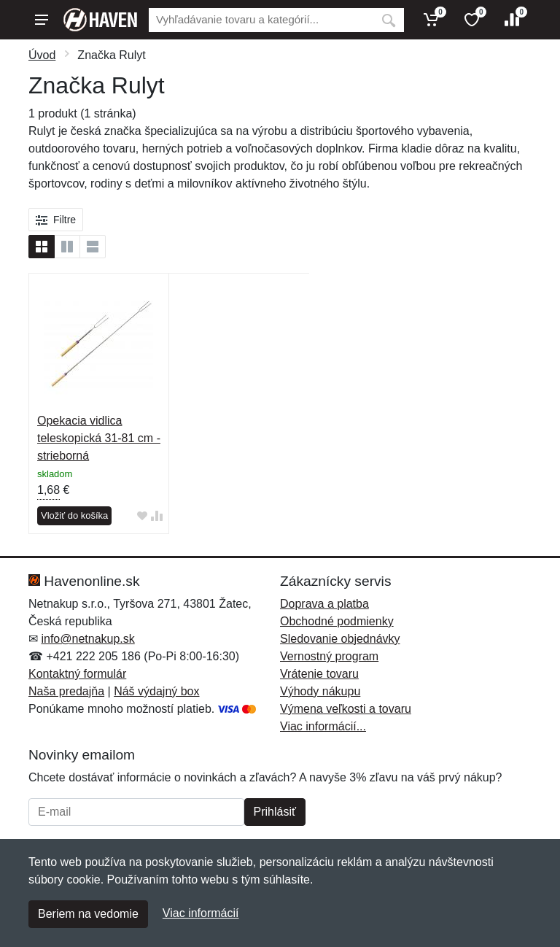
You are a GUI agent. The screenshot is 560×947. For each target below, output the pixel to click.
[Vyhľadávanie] (261, 20)
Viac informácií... (323, 726)
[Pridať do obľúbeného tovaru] (142, 516)
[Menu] (42, 20)
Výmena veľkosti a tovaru (346, 709)
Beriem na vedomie (88, 914)
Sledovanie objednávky (340, 639)
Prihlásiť (275, 812)
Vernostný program (329, 656)
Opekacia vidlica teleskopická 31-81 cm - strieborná (99, 438)
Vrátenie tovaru (319, 674)
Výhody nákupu (320, 691)
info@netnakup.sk (87, 639)
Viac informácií (201, 913)
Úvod (42, 55)
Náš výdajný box (156, 691)
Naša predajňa (66, 691)
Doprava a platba (324, 604)
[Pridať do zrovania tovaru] (157, 516)
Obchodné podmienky (337, 621)
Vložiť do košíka (74, 515)
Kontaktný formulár (77, 674)
